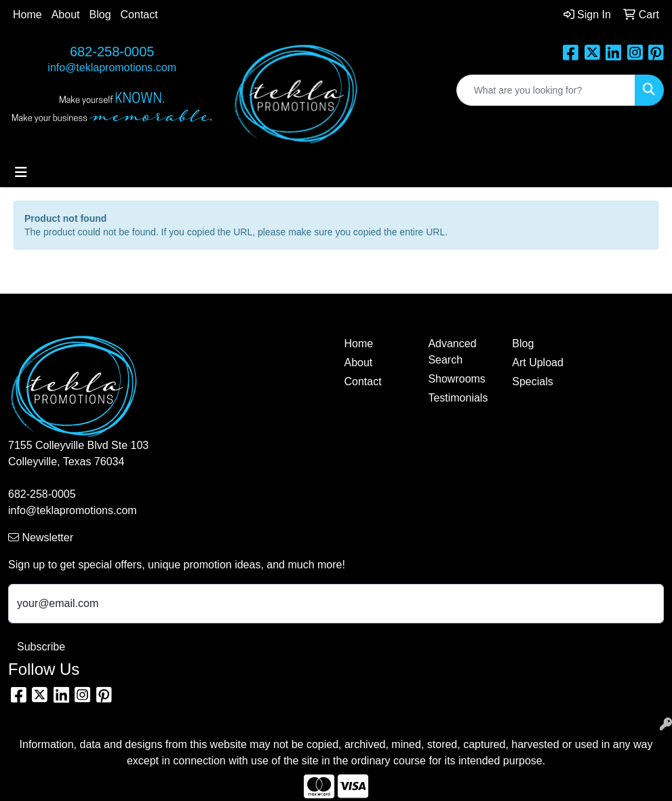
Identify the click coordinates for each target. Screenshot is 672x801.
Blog (100, 15)
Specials (532, 382)
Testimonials (458, 398)
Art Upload (538, 363)
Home (27, 15)
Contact (139, 15)
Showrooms (456, 379)
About (66, 15)
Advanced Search (452, 352)
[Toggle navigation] (21, 172)
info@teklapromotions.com (112, 67)
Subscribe (41, 647)
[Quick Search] (546, 90)
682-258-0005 (112, 52)
